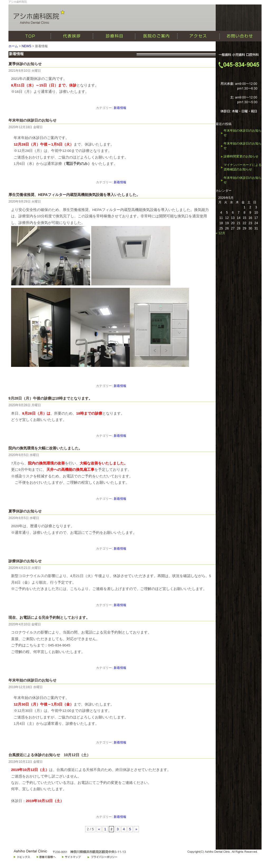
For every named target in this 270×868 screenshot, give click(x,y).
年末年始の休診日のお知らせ (32, 120)
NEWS (26, 46)
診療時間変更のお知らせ (241, 156)
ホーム (13, 46)
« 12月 (220, 233)
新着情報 (120, 108)
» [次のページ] (136, 829)
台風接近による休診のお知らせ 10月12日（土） (49, 755)
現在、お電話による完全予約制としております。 (49, 618)
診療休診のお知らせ (25, 561)
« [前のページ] (99, 829)
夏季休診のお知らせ (25, 64)
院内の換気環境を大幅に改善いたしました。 (45, 448)
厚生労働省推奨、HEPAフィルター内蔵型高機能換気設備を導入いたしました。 (74, 195)
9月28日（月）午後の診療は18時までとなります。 (50, 398)
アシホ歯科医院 (18, 2)
